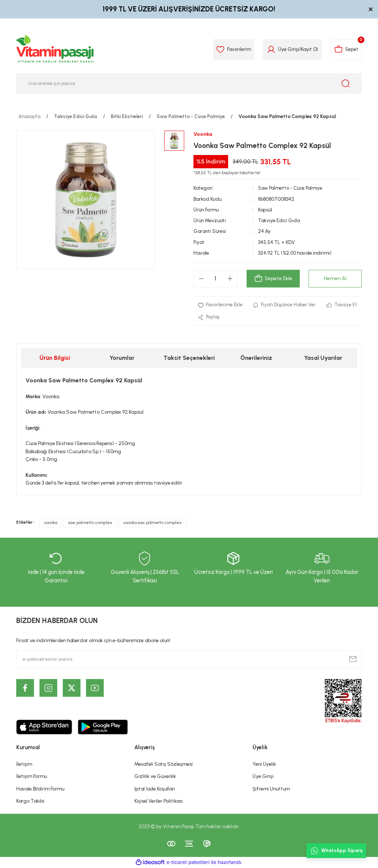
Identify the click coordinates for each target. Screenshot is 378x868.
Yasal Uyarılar (323, 358)
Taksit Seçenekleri (189, 358)
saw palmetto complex (90, 523)
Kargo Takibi (30, 801)
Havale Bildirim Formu (40, 789)
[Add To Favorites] (220, 305)
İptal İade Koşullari (155, 789)
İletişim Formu (32, 776)
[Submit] (353, 659)
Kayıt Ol (308, 49)
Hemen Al (335, 279)
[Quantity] (216, 279)
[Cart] (346, 49)
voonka (51, 523)
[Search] (189, 83)
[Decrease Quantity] (201, 279)
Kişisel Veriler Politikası (159, 801)
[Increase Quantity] (230, 279)
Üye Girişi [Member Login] (287, 49)
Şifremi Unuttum (271, 789)
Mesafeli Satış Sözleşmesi (164, 764)
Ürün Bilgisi (55, 358)
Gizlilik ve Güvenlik (155, 776)
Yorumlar (122, 358)
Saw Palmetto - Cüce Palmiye (291, 188)
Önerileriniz (256, 358)
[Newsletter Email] (189, 659)
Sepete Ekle (273, 279)
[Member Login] (270, 49)
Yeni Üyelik (264, 764)
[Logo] (55, 49)
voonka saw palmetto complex (152, 523)
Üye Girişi (263, 776)
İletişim (24, 764)
